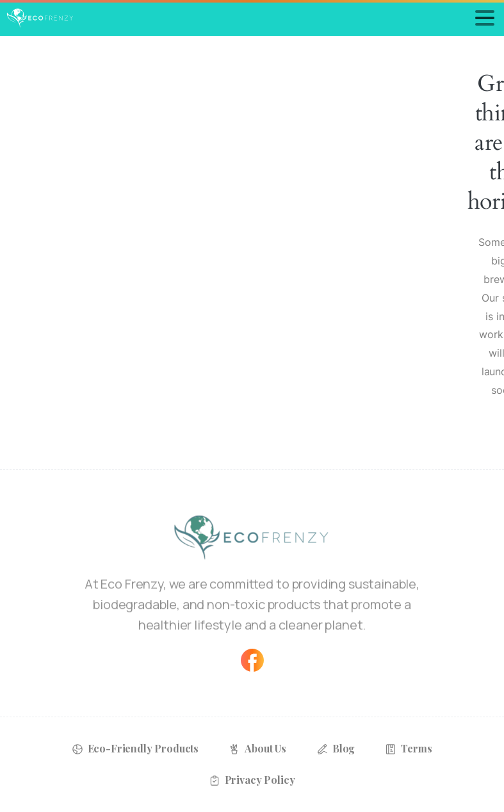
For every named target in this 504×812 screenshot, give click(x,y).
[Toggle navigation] (485, 18)
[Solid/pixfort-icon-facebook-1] (252, 659)
